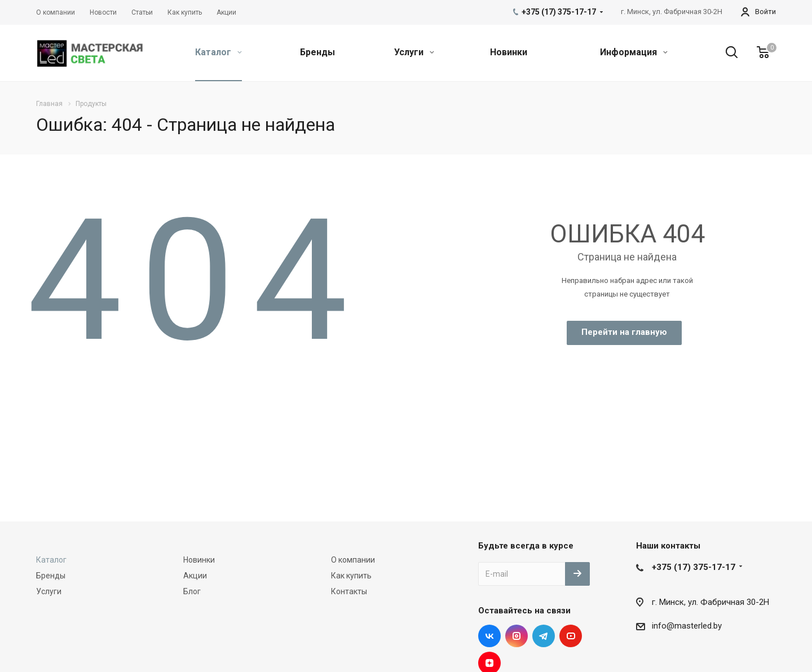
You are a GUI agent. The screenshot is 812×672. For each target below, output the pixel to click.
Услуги (414, 52)
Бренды (317, 52)
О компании (353, 560)
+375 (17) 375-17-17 (694, 567)
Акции (195, 576)
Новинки (509, 52)
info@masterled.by (687, 626)
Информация (634, 52)
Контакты (349, 591)
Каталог (219, 52)
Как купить (351, 576)
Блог (192, 591)
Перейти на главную (624, 332)
